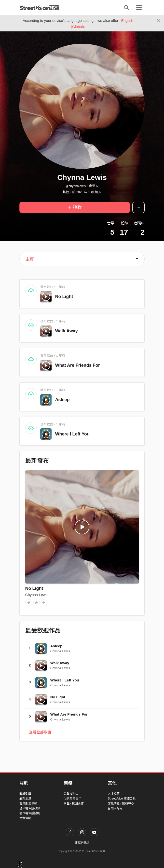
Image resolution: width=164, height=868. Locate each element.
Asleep (62, 400)
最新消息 (25, 799)
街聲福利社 (71, 794)
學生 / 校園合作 (74, 803)
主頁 (30, 259)
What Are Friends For (78, 365)
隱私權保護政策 (30, 808)
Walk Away (67, 331)
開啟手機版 (82, 842)
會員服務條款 (28, 803)
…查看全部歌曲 (38, 732)
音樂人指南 (115, 808)
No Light (64, 297)
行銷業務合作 (72, 799)
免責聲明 (25, 818)
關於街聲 (25, 794)
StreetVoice (40, 8)
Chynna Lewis (37, 595)
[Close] (158, 21)
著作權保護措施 (30, 813)
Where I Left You (72, 434)
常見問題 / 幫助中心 (121, 803)
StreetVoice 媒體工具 (122, 799)
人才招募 (114, 794)
